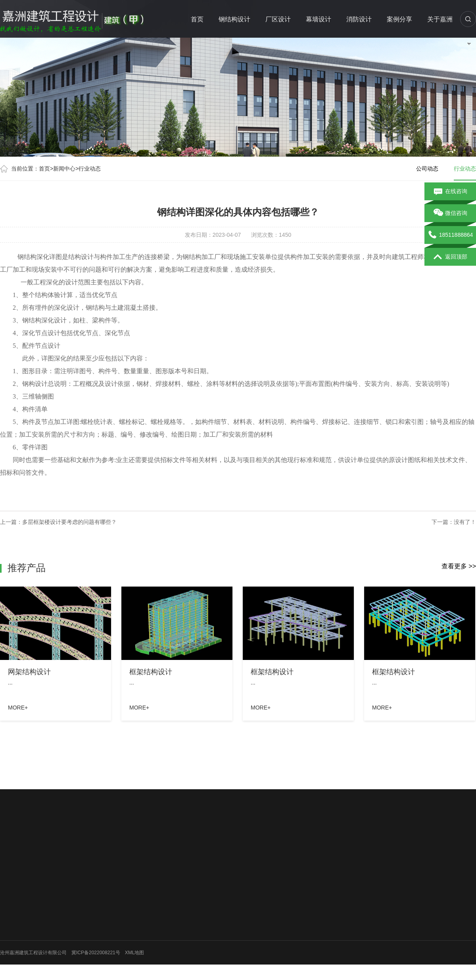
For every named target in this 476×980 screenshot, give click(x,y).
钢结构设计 (234, 19)
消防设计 (359, 19)
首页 (197, 19)
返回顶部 (450, 257)
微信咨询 (450, 213)
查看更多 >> (459, 566)
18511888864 (450, 235)
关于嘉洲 (440, 19)
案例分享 (399, 19)
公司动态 (427, 169)
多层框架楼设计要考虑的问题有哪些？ (69, 522)
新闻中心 (64, 169)
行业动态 (90, 169)
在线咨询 (450, 192)
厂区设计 (278, 19)
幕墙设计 (319, 19)
